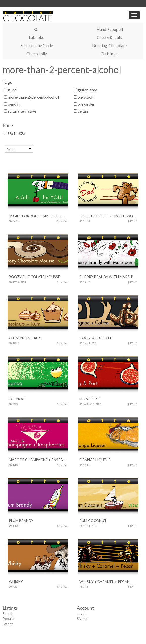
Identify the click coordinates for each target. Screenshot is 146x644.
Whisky (16, 581)
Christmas (109, 53)
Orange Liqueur (95, 460)
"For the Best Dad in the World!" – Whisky (108, 216)
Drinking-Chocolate (109, 45)
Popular (9, 619)
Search (8, 614)
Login (81, 614)
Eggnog (17, 399)
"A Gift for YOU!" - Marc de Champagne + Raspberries (38, 216)
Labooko (37, 37)
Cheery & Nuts (109, 37)
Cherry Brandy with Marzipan (108, 277)
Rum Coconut (93, 521)
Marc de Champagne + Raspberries (38, 460)
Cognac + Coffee (96, 338)
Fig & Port (89, 399)
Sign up (83, 619)
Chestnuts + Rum (25, 338)
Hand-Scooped (110, 29)
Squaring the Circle (37, 45)
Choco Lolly (37, 53)
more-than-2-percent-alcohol (62, 70)
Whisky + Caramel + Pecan (105, 581)
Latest (8, 624)
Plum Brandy (21, 521)
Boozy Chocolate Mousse (34, 277)
